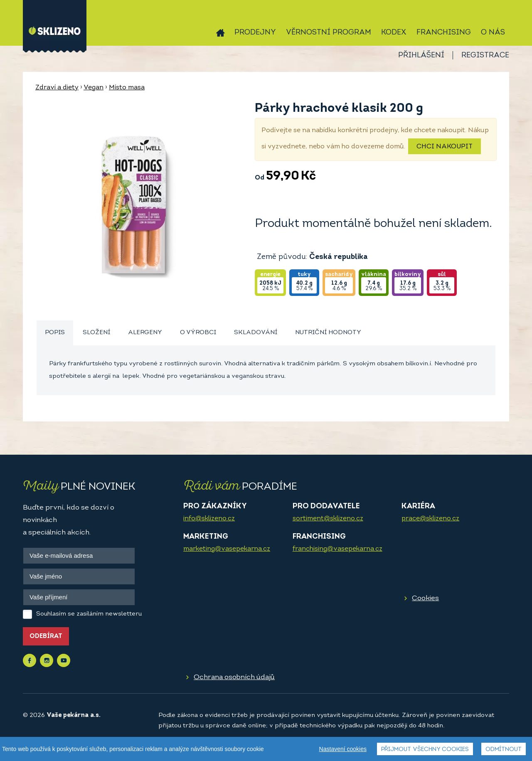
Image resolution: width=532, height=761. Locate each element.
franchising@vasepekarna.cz (337, 549)
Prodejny (255, 33)
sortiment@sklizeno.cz (328, 519)
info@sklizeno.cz (209, 519)
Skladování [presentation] (256, 333)
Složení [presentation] (96, 333)
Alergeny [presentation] (145, 333)
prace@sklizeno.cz (430, 519)
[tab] (55, 333)
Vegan (94, 88)
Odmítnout (504, 750)
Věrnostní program (329, 33)
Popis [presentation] (55, 333)
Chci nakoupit (445, 147)
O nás (493, 33)
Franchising (444, 33)
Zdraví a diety (57, 88)
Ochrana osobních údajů (234, 677)
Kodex (394, 33)
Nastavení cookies (343, 749)
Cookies (425, 598)
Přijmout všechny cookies (425, 750)
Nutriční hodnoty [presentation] (328, 333)
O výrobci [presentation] (198, 333)
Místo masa (127, 88)
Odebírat (46, 637)
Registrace (485, 55)
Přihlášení (421, 55)
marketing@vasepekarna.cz (227, 549)
